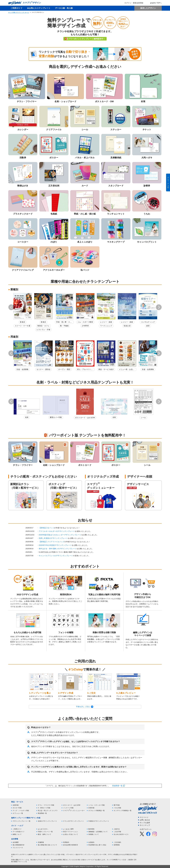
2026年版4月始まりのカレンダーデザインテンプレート (60, 535)
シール (143, 418)
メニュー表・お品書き (127, 370)
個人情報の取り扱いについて (48, 845)
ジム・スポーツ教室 (85, 322)
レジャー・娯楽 (106, 322)
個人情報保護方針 (19, 845)
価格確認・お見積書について (98, 832)
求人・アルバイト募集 (85, 370)
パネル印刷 (117, 808)
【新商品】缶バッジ (47, 528)
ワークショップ (106, 326)
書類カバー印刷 (56, 417)
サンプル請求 (145, 823)
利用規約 (66, 842)
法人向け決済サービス (121, 834)
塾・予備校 (64, 326)
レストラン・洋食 (43, 330)
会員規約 (91, 842)
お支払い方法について (71, 834)
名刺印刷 (16, 805)
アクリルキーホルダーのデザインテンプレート (57, 531)
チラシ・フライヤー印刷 (46, 805)
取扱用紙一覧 (42, 813)
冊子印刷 (117, 805)
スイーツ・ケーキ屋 (23, 326)
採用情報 (117, 845)
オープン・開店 (64, 369)
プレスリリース (18, 848)
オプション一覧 (18, 813)
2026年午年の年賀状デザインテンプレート (55, 545)
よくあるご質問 (68, 829)
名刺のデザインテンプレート (48, 821)
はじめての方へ (43, 829)
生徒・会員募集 (23, 369)
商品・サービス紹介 (106, 369)
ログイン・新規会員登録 (132, 3)
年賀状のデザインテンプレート (99, 821)
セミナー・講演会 (43, 369)
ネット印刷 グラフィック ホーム (19, 12)
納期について (17, 834)
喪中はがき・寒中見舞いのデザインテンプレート (58, 549)
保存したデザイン (148, 8)
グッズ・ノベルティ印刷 (21, 811)
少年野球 (85, 326)
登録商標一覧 (117, 786)
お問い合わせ (145, 820)
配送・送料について (45, 834)
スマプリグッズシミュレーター (74, 811)
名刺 (27, 417)
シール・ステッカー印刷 (97, 805)
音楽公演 (127, 326)
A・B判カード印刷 (44, 808)
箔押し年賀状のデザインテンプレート (53, 538)
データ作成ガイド (19, 832)
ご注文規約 (117, 842)
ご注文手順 (117, 832)
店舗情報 (41, 842)
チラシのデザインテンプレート (73, 821)
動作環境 (91, 829)
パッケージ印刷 (68, 808)
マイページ (144, 817)
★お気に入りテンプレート (39, 8)
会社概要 (16, 842)
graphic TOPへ (154, 3)
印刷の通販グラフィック (19, 860)
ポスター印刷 (17, 808)
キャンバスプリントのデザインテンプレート (56, 556)
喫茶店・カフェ (43, 326)
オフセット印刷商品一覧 (97, 811)
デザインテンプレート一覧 (21, 821)
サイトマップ (145, 825)
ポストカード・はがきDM (85, 418)
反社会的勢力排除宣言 (71, 845)
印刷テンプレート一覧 (45, 832)
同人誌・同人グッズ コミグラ (48, 811)
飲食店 (23, 322)
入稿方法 (117, 829)
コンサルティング (148, 322)
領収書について (94, 834)
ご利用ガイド (16, 8)
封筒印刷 (91, 808)
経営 (148, 326)
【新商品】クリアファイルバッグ (52, 542)
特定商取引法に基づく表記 (97, 845)
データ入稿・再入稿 (64, 8)
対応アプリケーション (71, 832)
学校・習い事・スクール (64, 322)
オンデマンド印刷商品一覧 (123, 811)
